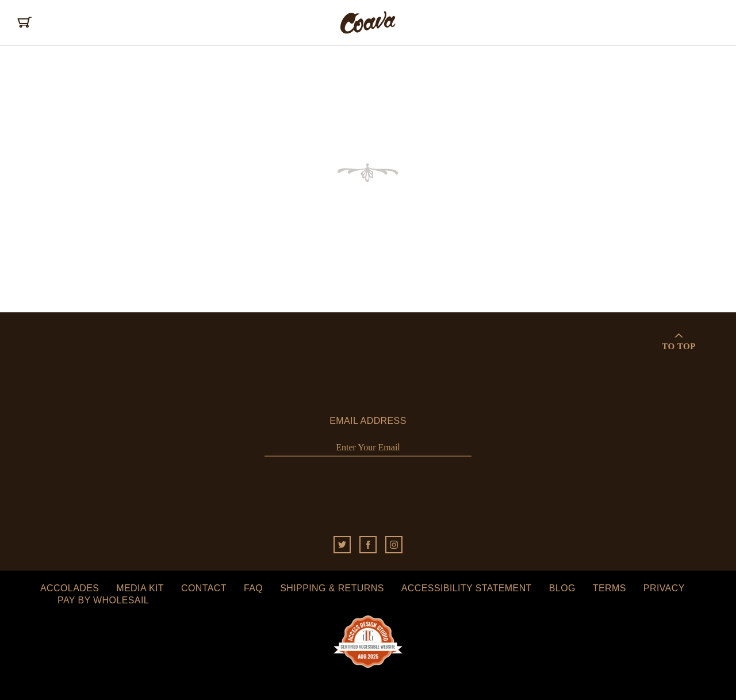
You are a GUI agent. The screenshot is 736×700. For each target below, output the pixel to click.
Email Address (368, 421)
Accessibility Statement (467, 588)
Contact (204, 588)
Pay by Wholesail (103, 600)
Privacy (664, 588)
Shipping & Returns (332, 588)
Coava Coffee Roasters (368, 22)
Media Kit (140, 588)
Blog (562, 588)
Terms (609, 588)
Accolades (70, 588)
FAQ (253, 588)
